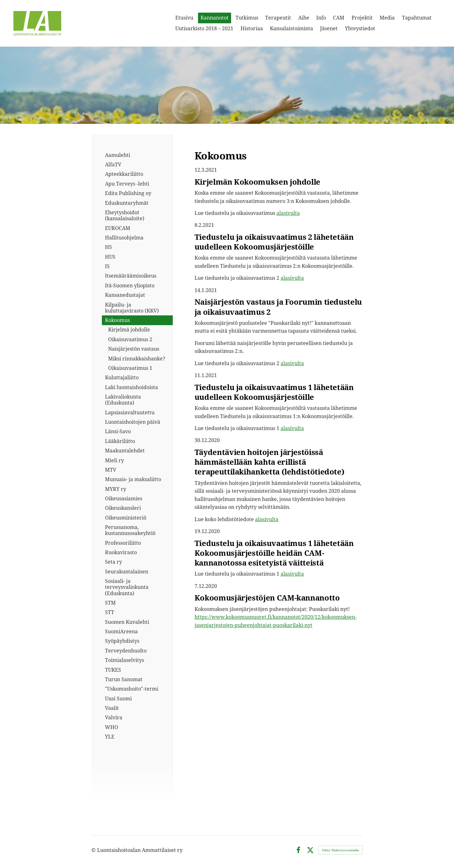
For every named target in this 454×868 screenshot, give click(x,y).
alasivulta (288, 213)
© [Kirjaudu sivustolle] (94, 850)
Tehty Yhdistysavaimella (340, 850)
